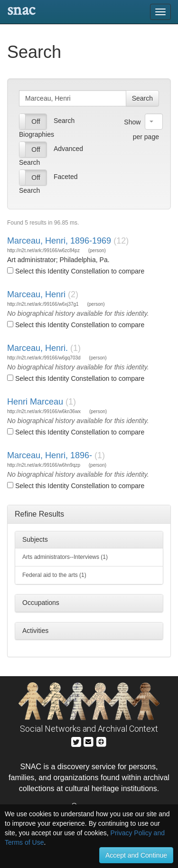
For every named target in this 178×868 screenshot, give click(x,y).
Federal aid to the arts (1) (54, 575)
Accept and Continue (136, 855)
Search (142, 98)
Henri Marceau (35, 402)
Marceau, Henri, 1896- (50, 455)
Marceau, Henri (36, 294)
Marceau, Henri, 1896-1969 (59, 241)
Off (36, 122)
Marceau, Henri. (37, 348)
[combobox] (154, 122)
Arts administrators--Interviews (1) (65, 557)
